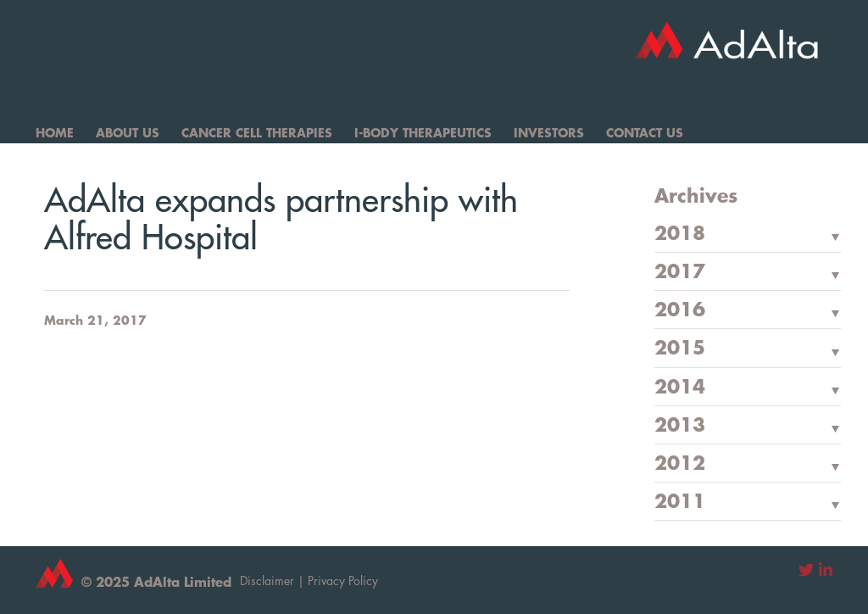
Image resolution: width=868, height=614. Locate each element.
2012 (680, 464)
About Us (128, 132)
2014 (680, 388)
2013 (680, 426)
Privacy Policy (343, 581)
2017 (680, 272)
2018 (680, 234)
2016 (680, 310)
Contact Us (645, 132)
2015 (680, 349)
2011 (680, 502)
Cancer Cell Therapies (257, 132)
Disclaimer (267, 581)
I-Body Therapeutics (423, 132)
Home (55, 132)
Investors (549, 132)
